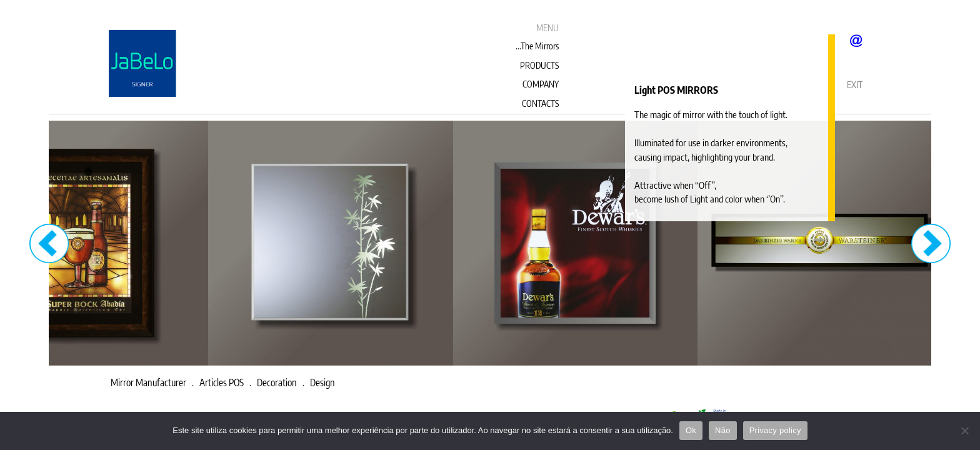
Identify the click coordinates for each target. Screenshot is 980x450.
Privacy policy (775, 430)
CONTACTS (540, 103)
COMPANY (541, 84)
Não (723, 430)
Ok (691, 430)
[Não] (964, 431)
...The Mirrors (537, 46)
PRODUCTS (539, 65)
